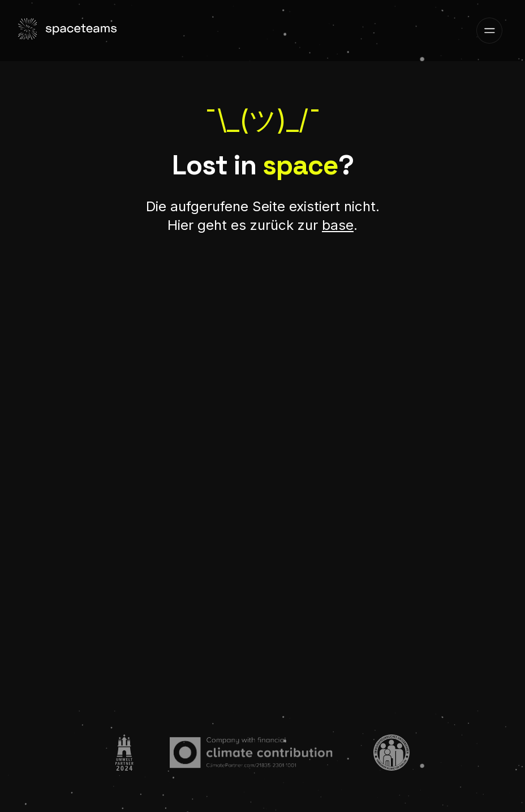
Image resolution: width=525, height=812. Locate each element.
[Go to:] (124, 753)
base (338, 225)
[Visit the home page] (69, 31)
